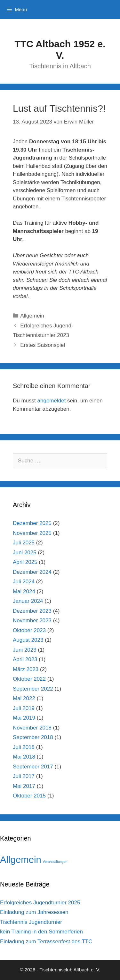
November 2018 (32, 728)
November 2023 (32, 621)
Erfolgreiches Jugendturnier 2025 (40, 903)
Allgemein (32, 316)
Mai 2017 (24, 786)
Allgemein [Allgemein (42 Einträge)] (21, 860)
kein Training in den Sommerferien (41, 932)
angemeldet (52, 401)
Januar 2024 (28, 601)
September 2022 (33, 689)
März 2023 (26, 669)
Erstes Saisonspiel (43, 345)
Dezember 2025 (32, 523)
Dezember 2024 (32, 572)
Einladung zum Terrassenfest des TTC (46, 942)
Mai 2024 (24, 591)
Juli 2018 (24, 747)
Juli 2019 (24, 708)
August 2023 (28, 640)
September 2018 (33, 737)
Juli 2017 (24, 776)
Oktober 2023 (29, 630)
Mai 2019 (24, 718)
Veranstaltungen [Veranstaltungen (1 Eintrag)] (55, 862)
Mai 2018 (24, 757)
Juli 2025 (24, 543)
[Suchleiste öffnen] (111, 10)
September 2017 (33, 767)
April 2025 (25, 562)
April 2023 (25, 659)
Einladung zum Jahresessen (34, 912)
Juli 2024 (24, 582)
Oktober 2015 (29, 796)
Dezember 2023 (32, 611)
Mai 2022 (24, 698)
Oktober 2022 (29, 679)
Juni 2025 (25, 553)
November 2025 (32, 533)
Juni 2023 (25, 650)
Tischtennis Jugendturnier (31, 922)
